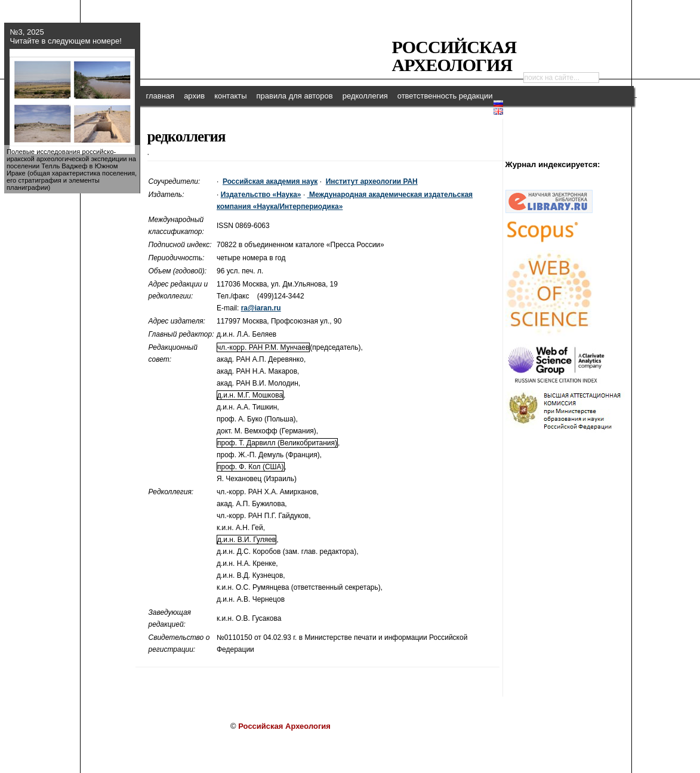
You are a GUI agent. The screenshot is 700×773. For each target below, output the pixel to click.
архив (194, 96)
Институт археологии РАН (372, 181)
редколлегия (365, 96)
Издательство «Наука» (261, 195)
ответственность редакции (445, 96)
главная (161, 96)
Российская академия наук (270, 181)
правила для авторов (295, 96)
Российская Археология (454, 56)
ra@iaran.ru (261, 308)
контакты (230, 96)
